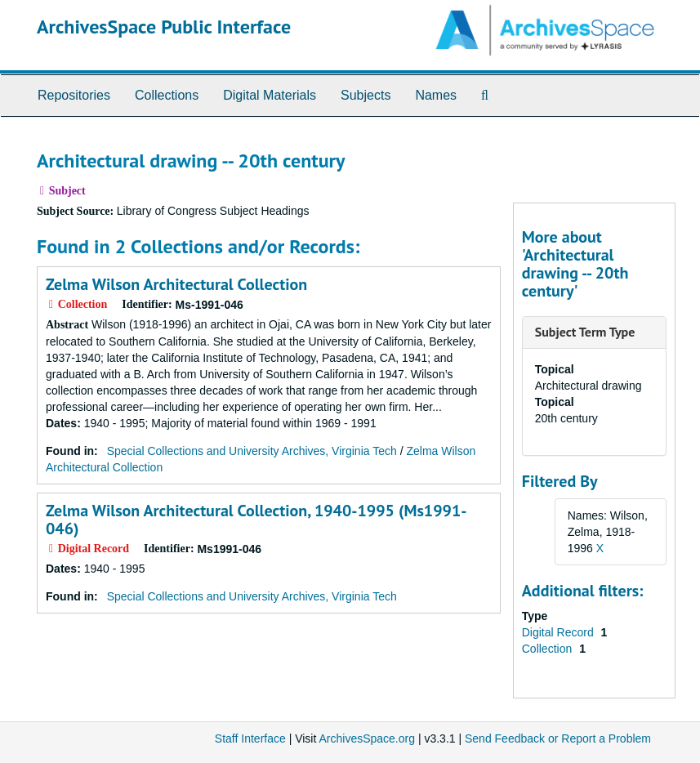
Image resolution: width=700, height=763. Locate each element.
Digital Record (560, 632)
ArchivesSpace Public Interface (164, 27)
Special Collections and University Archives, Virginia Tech (252, 451)
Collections (167, 95)
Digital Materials (270, 95)
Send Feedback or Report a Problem (558, 738)
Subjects (366, 95)
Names (436, 95)
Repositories (74, 95)
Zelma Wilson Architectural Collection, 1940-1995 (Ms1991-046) (256, 520)
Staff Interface (250, 738)
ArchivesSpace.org (367, 738)
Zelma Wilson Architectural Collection (176, 284)
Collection (548, 649)
